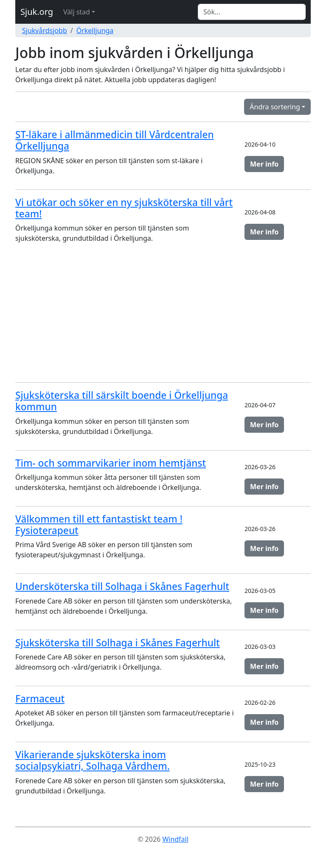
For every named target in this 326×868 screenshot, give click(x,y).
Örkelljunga (95, 31)
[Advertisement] (163, 316)
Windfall (175, 839)
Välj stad (77, 12)
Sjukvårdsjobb (45, 31)
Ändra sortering (275, 107)
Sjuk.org (37, 12)
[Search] (252, 12)
